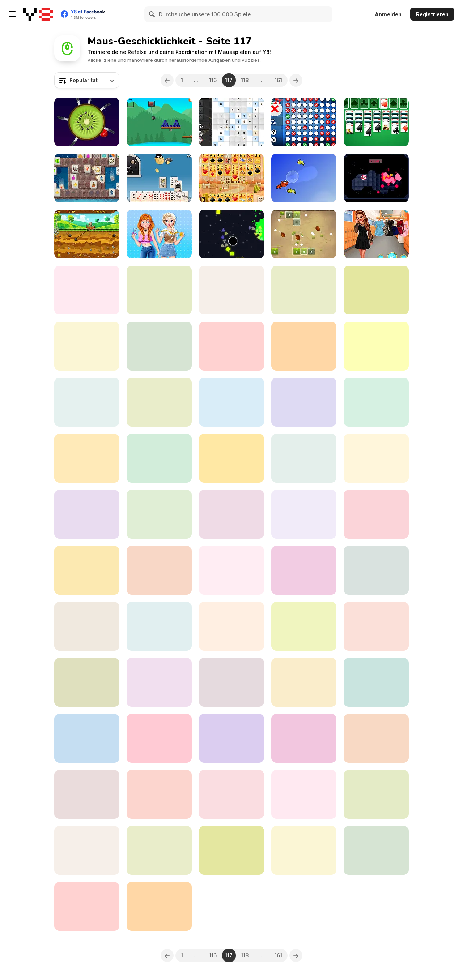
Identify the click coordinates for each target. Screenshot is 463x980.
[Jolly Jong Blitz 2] (159, 794)
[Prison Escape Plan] (376, 290)
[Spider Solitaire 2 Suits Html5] (231, 794)
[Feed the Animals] (304, 682)
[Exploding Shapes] (231, 234)
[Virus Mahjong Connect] (87, 570)
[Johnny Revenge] (304, 458)
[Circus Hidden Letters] (376, 850)
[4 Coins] (304, 290)
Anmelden (388, 14)
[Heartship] (304, 402)
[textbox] (87, 80)
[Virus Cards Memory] (231, 682)
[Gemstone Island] (87, 402)
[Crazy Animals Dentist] (87, 794)
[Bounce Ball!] (231, 290)
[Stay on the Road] (376, 738)
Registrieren (432, 14)
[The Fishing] (87, 514)
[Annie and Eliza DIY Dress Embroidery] (159, 234)
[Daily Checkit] (304, 122)
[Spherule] (231, 458)
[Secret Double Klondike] (376, 122)
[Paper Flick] (304, 514)
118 (245, 80)
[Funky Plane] (376, 514)
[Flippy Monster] (376, 794)
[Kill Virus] (231, 626)
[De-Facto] (304, 738)
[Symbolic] (87, 178)
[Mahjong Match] (87, 906)
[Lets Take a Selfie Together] (159, 514)
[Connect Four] (231, 850)
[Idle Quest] (87, 626)
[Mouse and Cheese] (376, 682)
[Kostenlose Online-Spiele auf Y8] (38, 14)
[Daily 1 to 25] (87, 738)
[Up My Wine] (231, 738)
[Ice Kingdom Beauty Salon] (376, 570)
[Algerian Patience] (231, 178)
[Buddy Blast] (159, 122)
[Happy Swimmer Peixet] (304, 178)
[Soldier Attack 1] (159, 682)
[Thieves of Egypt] (159, 738)
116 (213, 80)
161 (279, 80)
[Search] (152, 14)
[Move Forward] (87, 458)
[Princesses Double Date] (376, 234)
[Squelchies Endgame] (304, 346)
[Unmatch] (159, 850)
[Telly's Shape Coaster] (231, 402)
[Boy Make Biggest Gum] (231, 514)
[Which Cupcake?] (231, 570)
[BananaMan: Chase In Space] (376, 346)
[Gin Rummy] (159, 178)
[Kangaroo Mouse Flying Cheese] (376, 402)
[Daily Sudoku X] (231, 122)
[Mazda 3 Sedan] (87, 346)
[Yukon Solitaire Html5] (159, 906)
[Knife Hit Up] (87, 122)
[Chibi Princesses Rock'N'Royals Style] (376, 626)
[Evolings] (376, 178)
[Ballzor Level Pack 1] (87, 850)
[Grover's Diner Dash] (376, 458)
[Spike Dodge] (304, 850)
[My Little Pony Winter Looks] (87, 682)
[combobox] (87, 80)
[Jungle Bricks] (304, 234)
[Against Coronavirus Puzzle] (304, 794)
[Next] (296, 80)
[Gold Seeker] (87, 234)
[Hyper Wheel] (231, 346)
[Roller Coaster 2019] (304, 570)
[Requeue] (159, 290)
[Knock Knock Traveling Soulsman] (87, 290)
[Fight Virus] (304, 626)
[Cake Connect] (159, 570)
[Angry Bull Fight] (159, 402)
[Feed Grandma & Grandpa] (159, 458)
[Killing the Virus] (159, 626)
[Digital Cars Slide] (159, 346)
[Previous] (167, 80)
